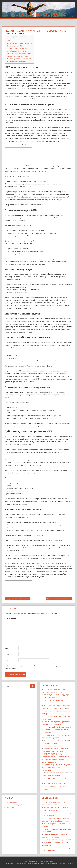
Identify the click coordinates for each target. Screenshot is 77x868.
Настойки (10, 807)
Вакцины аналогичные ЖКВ (16, 61)
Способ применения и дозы (16, 51)
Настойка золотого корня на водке (57, 740)
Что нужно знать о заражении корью (19, 43)
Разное (9, 810)
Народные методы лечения (17, 805)
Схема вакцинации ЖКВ (14, 46)
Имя (7, 648)
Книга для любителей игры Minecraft (58, 727)
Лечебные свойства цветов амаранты (59, 599)
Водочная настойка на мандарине (57, 783)
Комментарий (10, 619)
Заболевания (21, 33)
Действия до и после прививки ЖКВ (19, 59)
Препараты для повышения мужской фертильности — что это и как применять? (57, 767)
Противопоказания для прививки (18, 56)
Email (7, 654)
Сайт (6, 660)
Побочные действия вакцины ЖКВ (18, 54)
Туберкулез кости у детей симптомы (18, 599)
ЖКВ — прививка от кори (15, 41)
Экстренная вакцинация (17, 49)
